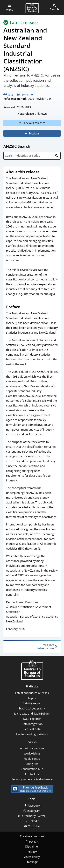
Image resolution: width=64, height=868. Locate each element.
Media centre (32, 759)
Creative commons (32, 836)
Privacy (32, 852)
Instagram (34, 811)
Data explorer (32, 719)
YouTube (34, 826)
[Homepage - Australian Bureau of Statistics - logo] (32, 8)
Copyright (32, 841)
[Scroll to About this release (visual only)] (43, 172)
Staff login (32, 862)
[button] (10, 8)
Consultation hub (32, 769)
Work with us (32, 753)
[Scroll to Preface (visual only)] (23, 307)
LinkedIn (34, 821)
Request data (32, 729)
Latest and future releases (32, 693)
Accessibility (32, 857)
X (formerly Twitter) (34, 816)
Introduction (32, 647)
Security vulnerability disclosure (32, 779)
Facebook (34, 806)
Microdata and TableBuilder (32, 714)
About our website (32, 748)
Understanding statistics (32, 734)
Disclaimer (32, 847)
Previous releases (34, 123)
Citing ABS (32, 764)
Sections (34, 133)
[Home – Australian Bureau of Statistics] (32, 670)
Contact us (32, 774)
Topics (32, 698)
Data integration (32, 724)
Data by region (32, 703)
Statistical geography (32, 708)
